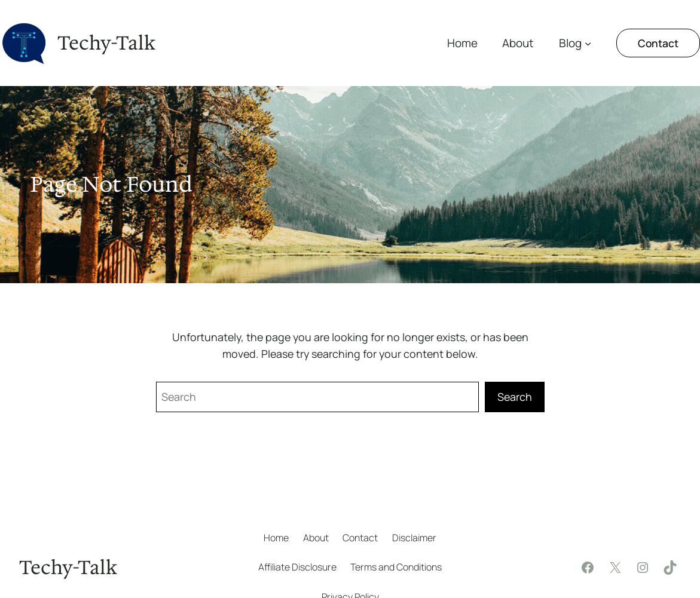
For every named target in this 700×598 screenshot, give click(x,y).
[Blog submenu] (588, 43)
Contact (658, 43)
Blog (570, 43)
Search (515, 397)
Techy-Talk (106, 43)
